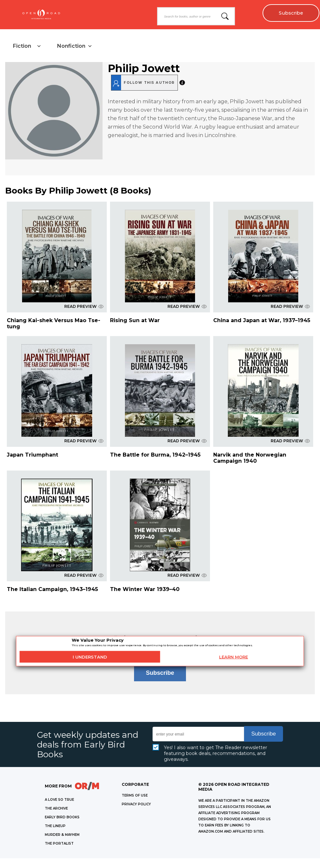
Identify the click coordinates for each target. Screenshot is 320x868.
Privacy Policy (136, 804)
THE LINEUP (55, 826)
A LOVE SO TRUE (59, 800)
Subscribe (291, 13)
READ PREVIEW (84, 306)
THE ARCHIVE (56, 808)
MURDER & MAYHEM (62, 835)
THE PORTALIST (59, 843)
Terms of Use (135, 795)
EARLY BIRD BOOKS (62, 817)
